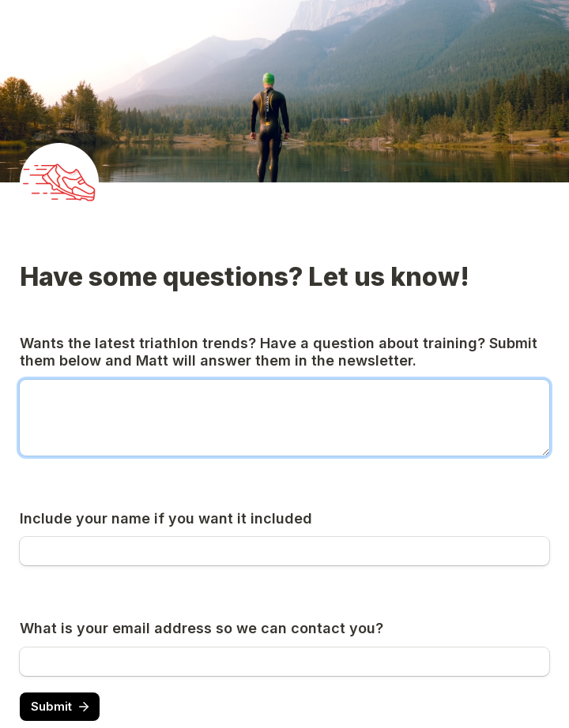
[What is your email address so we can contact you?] (284, 662)
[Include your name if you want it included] (284, 551)
